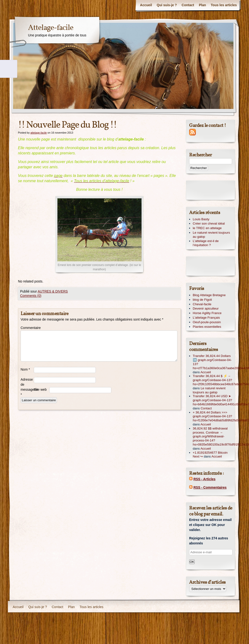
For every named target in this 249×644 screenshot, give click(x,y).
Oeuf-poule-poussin (207, 322)
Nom (25, 369)
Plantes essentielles (207, 327)
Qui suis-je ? (167, 5)
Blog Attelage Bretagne (209, 295)
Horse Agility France (207, 313)
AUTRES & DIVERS (53, 291)
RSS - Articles (204, 479)
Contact (188, 5)
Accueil (146, 5)
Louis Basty (201, 219)
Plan (203, 5)
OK (192, 562)
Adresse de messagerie (27, 387)
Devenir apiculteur (206, 308)
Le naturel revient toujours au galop (211, 235)
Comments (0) (31, 296)
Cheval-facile (202, 304)
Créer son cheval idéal (209, 223)
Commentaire (27, 328)
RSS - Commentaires (210, 487)
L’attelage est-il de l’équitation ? (206, 243)
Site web (40, 390)
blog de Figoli (202, 300)
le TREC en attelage (207, 228)
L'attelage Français (206, 318)
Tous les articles (224, 5)
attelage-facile (39, 133)
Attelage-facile (51, 28)
